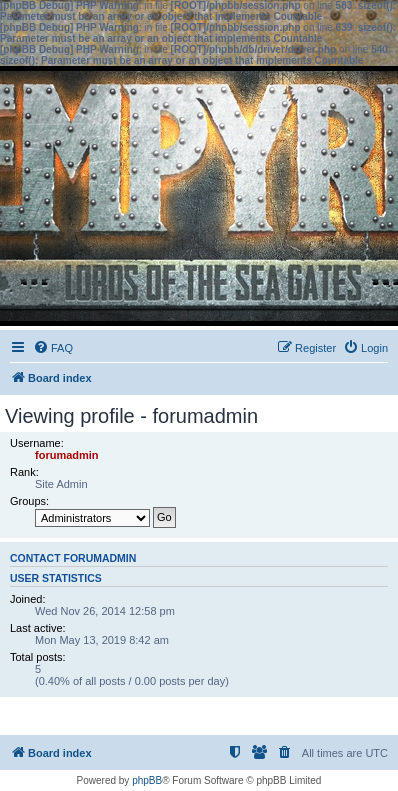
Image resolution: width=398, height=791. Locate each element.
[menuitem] (53, 348)
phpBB (147, 780)
